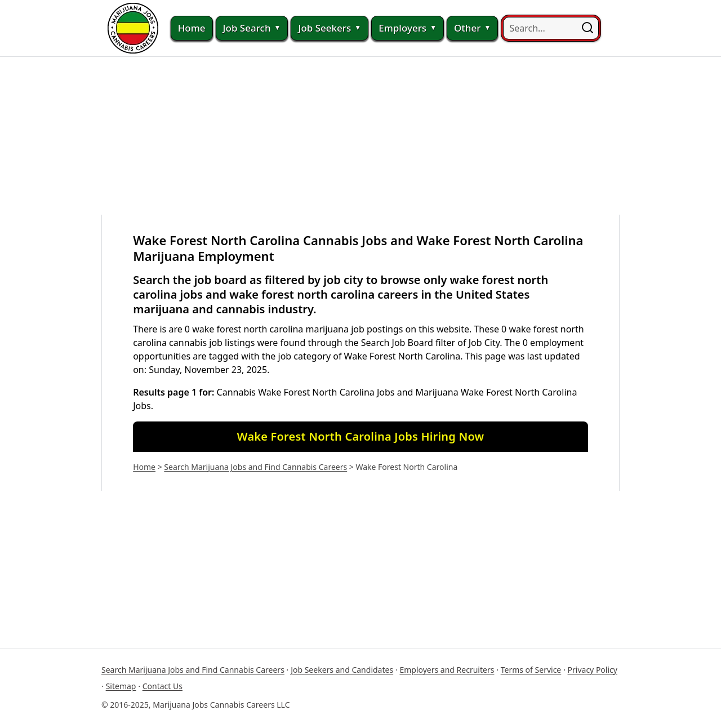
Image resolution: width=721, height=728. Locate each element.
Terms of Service (531, 670)
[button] (588, 28)
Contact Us (163, 686)
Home (192, 28)
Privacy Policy (593, 670)
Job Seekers (330, 28)
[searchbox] (551, 28)
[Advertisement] (360, 136)
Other (472, 28)
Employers (408, 28)
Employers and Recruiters (447, 670)
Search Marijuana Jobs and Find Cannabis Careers (255, 467)
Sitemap (121, 686)
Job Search (252, 28)
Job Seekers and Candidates (342, 670)
